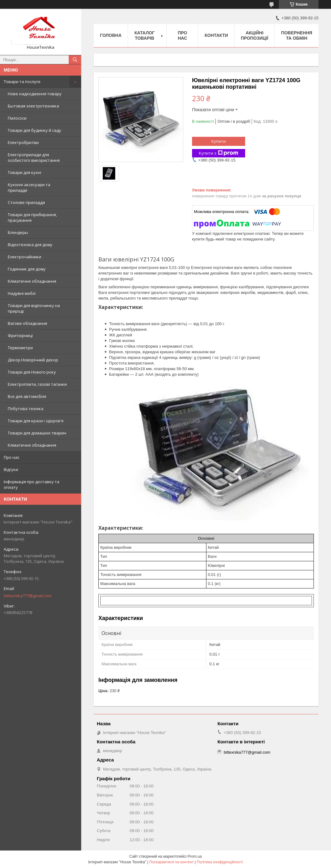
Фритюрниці (20, 335)
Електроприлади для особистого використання (34, 157)
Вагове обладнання (27, 323)
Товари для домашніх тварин (37, 433)
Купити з (219, 153)
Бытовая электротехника (33, 106)
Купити (219, 141)
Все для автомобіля (27, 396)
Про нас (12, 457)
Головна (111, 35)
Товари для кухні (25, 172)
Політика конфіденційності (220, 862)
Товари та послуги (22, 82)
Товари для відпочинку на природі (34, 308)
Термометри (20, 348)
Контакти (216, 35)
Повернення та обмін (296, 35)
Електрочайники (25, 257)
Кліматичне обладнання (32, 281)
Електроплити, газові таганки (37, 384)
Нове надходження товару (35, 94)
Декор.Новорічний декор (33, 360)
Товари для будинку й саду (35, 130)
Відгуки (11, 469)
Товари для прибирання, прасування (32, 217)
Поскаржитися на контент (171, 862)
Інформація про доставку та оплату (32, 484)
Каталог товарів (144, 35)
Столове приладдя (26, 202)
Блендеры (18, 232)
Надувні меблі (22, 293)
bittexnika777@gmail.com (28, 596)
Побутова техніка (26, 409)
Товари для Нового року (32, 372)
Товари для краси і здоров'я (36, 421)
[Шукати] (75, 60)
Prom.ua (195, 856)
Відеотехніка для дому (30, 245)
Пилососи (17, 118)
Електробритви (23, 142)
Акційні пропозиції (254, 35)
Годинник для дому (27, 269)
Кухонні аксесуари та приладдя (29, 187)
